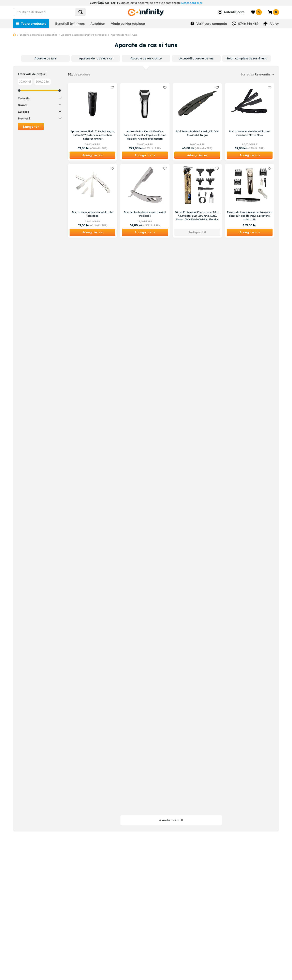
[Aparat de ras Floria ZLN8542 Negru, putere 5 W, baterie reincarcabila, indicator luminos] (92, 122)
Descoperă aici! (192, 3)
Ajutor (274, 24)
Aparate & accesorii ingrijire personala (84, 35)
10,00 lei (25, 82)
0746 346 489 (248, 24)
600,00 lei (43, 82)
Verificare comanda (212, 24)
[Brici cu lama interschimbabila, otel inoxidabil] (92, 201)
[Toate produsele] (31, 24)
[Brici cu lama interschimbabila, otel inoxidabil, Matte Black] (250, 122)
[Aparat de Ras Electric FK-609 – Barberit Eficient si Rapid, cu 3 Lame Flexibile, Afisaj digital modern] (145, 122)
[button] (46, 58)
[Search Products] (81, 12)
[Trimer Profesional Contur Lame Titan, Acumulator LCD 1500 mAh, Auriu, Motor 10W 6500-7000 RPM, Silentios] (197, 201)
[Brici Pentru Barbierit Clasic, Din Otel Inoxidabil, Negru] (197, 122)
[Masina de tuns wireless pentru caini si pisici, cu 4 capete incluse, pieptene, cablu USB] (250, 201)
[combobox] (57, 12)
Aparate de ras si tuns (124, 35)
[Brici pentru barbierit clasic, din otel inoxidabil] (145, 201)
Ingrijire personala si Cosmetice (39, 35)
